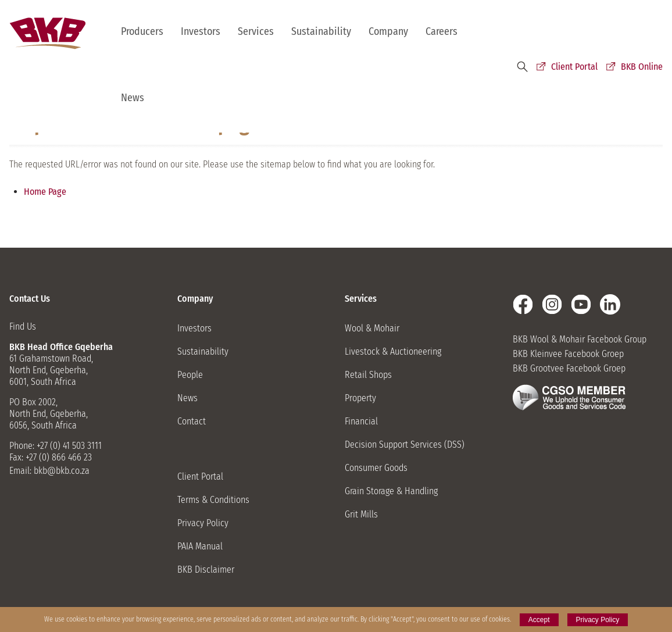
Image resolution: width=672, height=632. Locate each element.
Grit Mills (361, 514)
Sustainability (321, 31)
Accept (539, 620)
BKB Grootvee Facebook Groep (569, 368)
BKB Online (642, 67)
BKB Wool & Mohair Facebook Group (580, 339)
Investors (201, 31)
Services (256, 31)
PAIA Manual (200, 546)
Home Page (45, 192)
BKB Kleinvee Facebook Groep (568, 354)
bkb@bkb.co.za (62, 471)
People (190, 375)
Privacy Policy (203, 523)
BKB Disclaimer (206, 569)
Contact (192, 421)
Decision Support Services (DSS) (405, 444)
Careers (442, 31)
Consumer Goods (376, 468)
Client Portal (574, 67)
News (133, 98)
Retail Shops (368, 375)
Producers (142, 31)
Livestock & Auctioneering (393, 351)
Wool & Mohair (372, 328)
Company (388, 31)
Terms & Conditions (213, 500)
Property (360, 398)
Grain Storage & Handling (391, 491)
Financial (361, 421)
